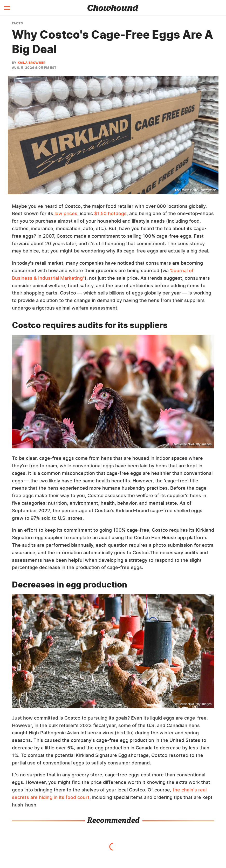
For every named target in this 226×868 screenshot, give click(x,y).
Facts (18, 23)
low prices (66, 213)
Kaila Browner (32, 63)
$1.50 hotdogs (110, 213)
